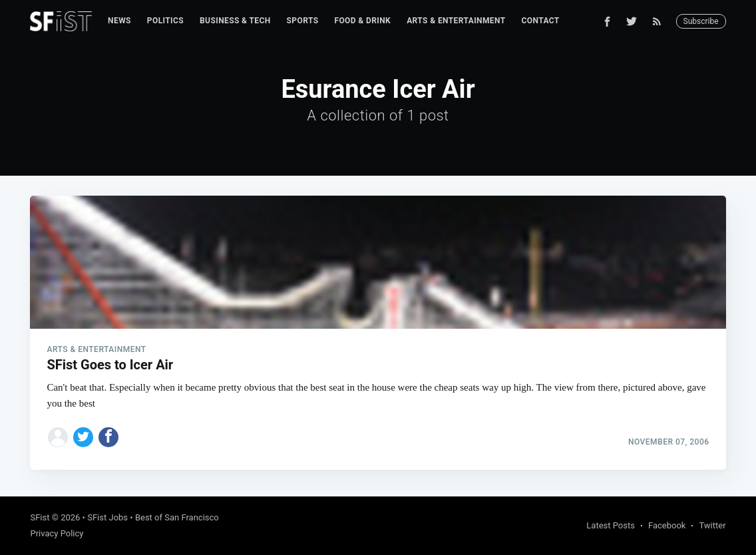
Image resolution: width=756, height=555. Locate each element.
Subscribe (701, 21)
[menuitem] (119, 21)
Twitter (712, 525)
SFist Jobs (107, 517)
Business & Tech (235, 21)
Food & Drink (362, 21)
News (119, 21)
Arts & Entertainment (456, 21)
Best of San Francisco (177, 517)
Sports (303, 21)
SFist (40, 517)
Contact (541, 21)
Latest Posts (611, 525)
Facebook (667, 525)
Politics (165, 21)
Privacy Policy (57, 533)
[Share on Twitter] (83, 437)
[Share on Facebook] (108, 437)
